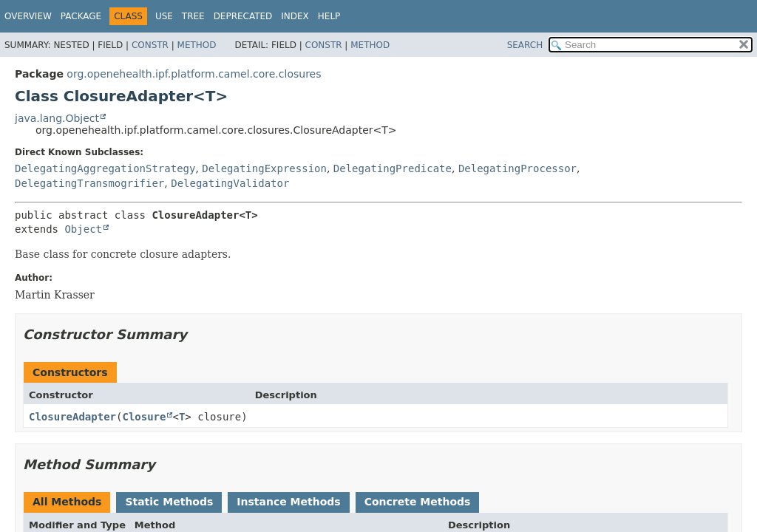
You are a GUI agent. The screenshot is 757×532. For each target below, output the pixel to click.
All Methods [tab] (67, 502)
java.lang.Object (57, 118)
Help (329, 16)
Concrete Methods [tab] (418, 502)
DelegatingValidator (230, 183)
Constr (150, 45)
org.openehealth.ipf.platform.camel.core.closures (194, 74)
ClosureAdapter (72, 417)
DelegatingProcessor (517, 168)
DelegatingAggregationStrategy (105, 168)
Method (197, 45)
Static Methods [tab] (169, 502)
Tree (193, 16)
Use (164, 16)
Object (83, 229)
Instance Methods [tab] (288, 502)
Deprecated (243, 16)
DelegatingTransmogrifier (89, 183)
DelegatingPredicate (393, 168)
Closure (144, 417)
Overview (28, 16)
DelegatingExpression (264, 168)
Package (81, 16)
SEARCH (525, 45)
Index (295, 16)
